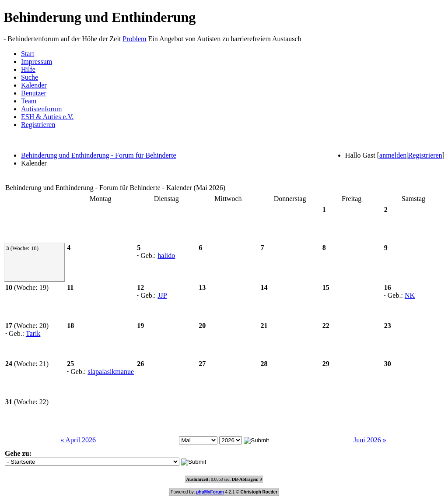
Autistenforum (41, 109)
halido (166, 256)
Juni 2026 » (370, 440)
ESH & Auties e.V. (47, 117)
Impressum (37, 62)
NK (410, 295)
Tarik (33, 333)
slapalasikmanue (111, 372)
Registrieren (38, 125)
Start (28, 54)
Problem (134, 39)
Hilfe (28, 69)
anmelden (393, 155)
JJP (162, 295)
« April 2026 (78, 440)
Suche (30, 77)
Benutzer (34, 93)
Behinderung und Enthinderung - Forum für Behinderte (99, 155)
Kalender (34, 85)
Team (29, 101)
